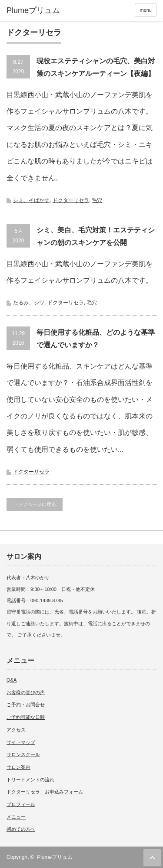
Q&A (12, 680)
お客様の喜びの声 (26, 692)
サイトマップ (21, 742)
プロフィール (21, 804)
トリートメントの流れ (30, 780)
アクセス (16, 730)
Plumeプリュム (55, 857)
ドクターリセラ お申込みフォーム (45, 792)
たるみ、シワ (29, 303)
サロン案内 (18, 767)
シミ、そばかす (31, 200)
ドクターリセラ (71, 200)
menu (146, 10)
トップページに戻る (35, 504)
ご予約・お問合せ (26, 705)
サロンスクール (23, 754)
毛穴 (97, 200)
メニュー (16, 817)
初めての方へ (21, 829)
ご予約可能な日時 (26, 717)
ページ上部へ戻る (152, 858)
